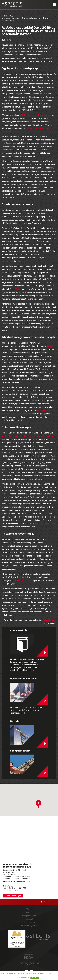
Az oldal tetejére (48, 902)
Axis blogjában (49, 620)
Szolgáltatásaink (29, 916)
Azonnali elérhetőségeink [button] (13, 896)
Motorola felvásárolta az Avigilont (36, 115)
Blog (11, 16)
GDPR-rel (32, 241)
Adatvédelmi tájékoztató (29, 926)
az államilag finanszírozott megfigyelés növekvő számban (27, 436)
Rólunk (29, 912)
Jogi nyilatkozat (29, 922)
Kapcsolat (29, 919)
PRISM (17, 289)
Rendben (35, 978)
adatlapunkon (8, 261)
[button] (38, 804)
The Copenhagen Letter (45, 523)
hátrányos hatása (21, 581)
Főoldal (4, 16)
